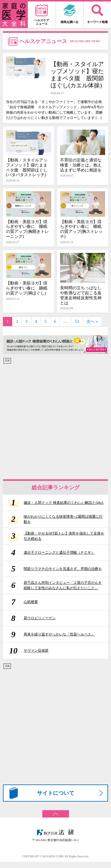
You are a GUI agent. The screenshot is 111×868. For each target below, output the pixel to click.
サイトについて (56, 793)
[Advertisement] (55, 420)
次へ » (92, 322)
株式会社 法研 (56, 832)
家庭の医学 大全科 (14, 15)
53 (77, 322)
